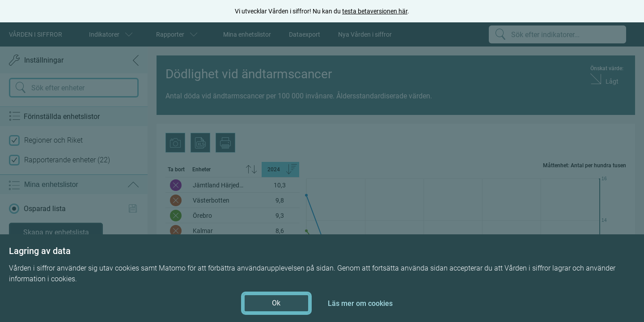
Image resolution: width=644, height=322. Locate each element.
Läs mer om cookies (360, 303)
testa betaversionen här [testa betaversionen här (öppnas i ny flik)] (375, 11)
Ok (276, 303)
